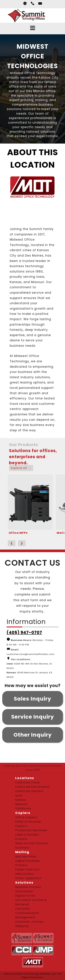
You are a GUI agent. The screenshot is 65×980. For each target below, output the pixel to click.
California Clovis (28, 782)
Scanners (22, 848)
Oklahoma (23, 808)
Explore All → (21, 468)
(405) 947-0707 (24, 633)
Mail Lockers (25, 874)
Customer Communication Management (27, 913)
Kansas (21, 800)
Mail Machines (26, 856)
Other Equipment (28, 878)
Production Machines (31, 830)
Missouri (21, 804)
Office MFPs (18, 533)
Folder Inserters (27, 869)
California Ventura (29, 791)
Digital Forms (25, 896)
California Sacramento (32, 787)
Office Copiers (26, 817)
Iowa (19, 795)
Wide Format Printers (32, 843)
